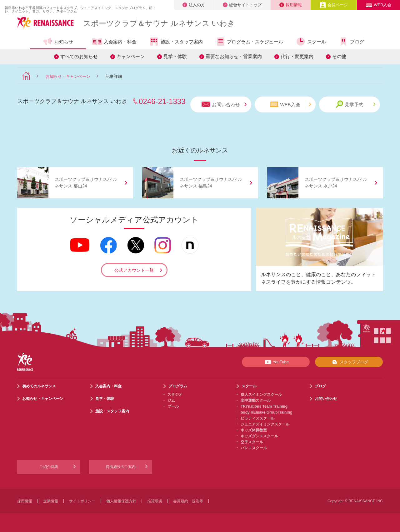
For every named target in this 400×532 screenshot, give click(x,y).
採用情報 (291, 5)
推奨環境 (155, 501)
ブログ (351, 42)
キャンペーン (131, 56)
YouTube (276, 362)
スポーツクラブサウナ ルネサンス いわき (159, 23)
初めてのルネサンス (39, 386)
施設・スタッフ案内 (176, 42)
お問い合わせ (224, 104)
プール (173, 406)
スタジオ (175, 395)
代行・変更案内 (297, 56)
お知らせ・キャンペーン (68, 76)
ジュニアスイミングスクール (265, 424)
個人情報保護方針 (121, 501)
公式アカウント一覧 (134, 270)
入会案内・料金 (114, 42)
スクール (311, 42)
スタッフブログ (349, 362)
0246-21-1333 (162, 101)
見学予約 (355, 104)
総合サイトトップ (242, 5)
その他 (339, 56)
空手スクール (252, 442)
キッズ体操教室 (254, 430)
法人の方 (194, 5)
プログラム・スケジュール (249, 42)
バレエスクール (254, 448)
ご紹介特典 (49, 467)
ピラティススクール (257, 418)
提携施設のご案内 (121, 467)
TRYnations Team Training (264, 406)
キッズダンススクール (259, 436)
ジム (171, 400)
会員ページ (334, 5)
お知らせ (58, 42)
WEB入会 (378, 5)
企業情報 (51, 501)
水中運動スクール (256, 400)
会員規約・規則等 (188, 501)
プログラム (178, 386)
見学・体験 (175, 56)
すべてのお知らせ (79, 56)
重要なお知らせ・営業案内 (234, 56)
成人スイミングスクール (261, 395)
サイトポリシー (82, 501)
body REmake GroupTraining (266, 412)
